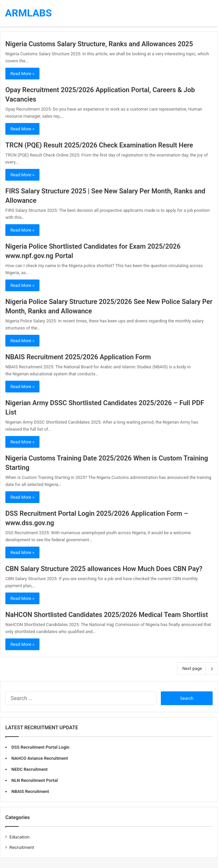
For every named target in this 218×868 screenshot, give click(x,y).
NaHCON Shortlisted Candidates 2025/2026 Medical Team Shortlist (107, 615)
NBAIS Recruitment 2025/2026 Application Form (78, 357)
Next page (197, 669)
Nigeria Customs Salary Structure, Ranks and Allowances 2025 (99, 44)
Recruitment (22, 847)
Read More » (22, 74)
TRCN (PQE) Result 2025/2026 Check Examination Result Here (99, 145)
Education (20, 837)
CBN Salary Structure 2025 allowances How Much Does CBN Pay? (104, 569)
